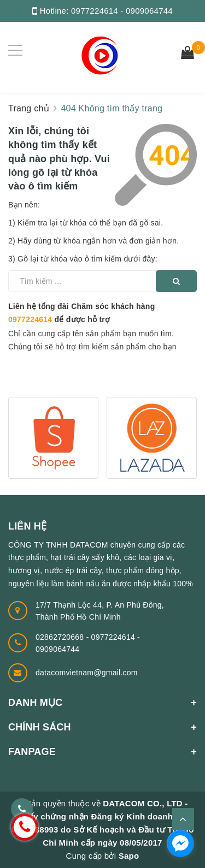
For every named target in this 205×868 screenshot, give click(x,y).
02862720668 (61, 637)
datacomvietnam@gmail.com (87, 673)
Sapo (129, 856)
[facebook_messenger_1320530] (180, 843)
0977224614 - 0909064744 (122, 11)
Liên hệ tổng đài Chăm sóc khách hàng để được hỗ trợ (81, 313)
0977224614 (30, 319)
